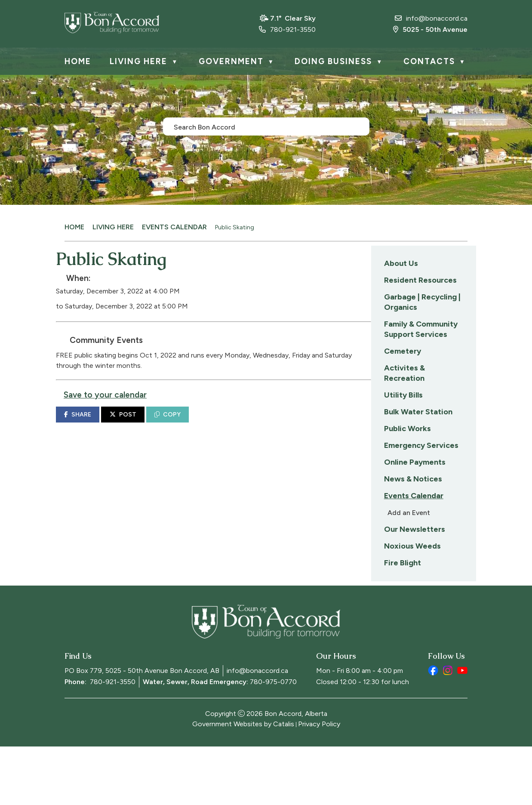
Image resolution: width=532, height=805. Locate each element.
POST (237, 423)
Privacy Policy (319, 782)
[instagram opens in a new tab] (448, 729)
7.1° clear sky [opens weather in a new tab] (293, 18)
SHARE (191, 423)
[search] (261, 126)
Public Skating (235, 227)
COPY (281, 423)
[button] (357, 126)
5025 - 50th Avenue (430, 29)
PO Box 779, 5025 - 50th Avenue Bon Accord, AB (142, 729)
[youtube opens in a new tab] (462, 729)
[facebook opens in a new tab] (433, 729)
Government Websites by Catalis (243, 782)
